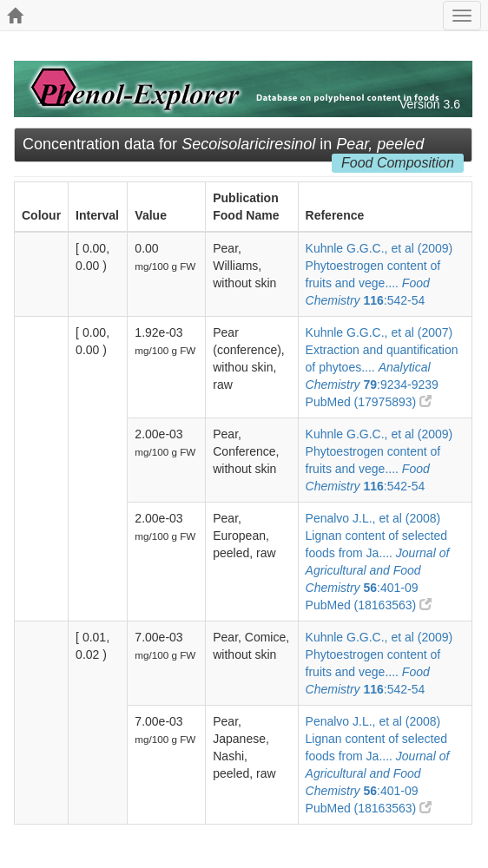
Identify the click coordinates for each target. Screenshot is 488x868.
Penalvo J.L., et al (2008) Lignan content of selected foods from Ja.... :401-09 (378, 553)
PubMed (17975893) (369, 402)
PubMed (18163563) (369, 605)
